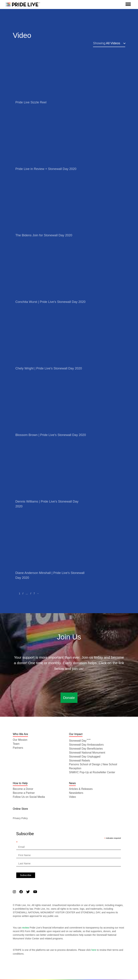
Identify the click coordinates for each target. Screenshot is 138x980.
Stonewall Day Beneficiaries (86, 749)
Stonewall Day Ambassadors (86, 745)
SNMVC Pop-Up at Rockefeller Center (92, 772)
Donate (69, 698)
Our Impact (76, 734)
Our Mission (20, 740)
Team (16, 744)
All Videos (107, 43)
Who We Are (20, 734)
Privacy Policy (20, 818)
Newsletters (76, 793)
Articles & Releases (81, 789)
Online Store (20, 809)
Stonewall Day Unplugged (85, 757)
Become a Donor (23, 789)
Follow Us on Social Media (29, 797)
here (94, 950)
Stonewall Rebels (80, 761)
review (25, 928)
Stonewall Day (80, 741)
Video (72, 797)
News (72, 783)
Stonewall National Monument (87, 753)
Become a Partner (24, 793)
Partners (18, 748)
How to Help (20, 783)
